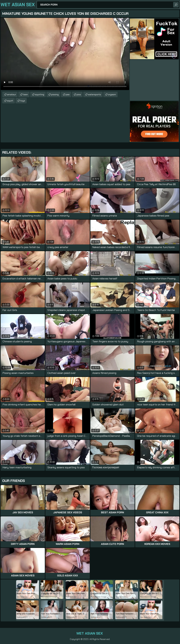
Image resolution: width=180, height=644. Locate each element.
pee (68, 94)
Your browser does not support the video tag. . (65, 54)
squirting (40, 94)
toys (23, 101)
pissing (55, 94)
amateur (11, 94)
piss (79, 94)
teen (25, 94)
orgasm (112, 94)
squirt (10, 101)
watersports (94, 94)
